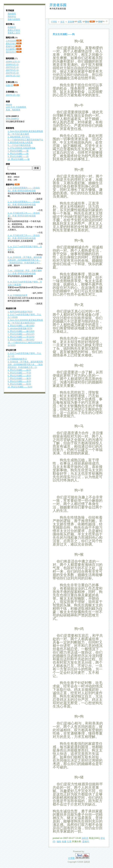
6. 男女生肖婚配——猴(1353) (21, 331)
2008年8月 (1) (12, 64)
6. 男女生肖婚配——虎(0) (19, 376)
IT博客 (54, 22)
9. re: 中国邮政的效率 (18, 295)
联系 (80, 22)
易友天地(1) (11, 43)
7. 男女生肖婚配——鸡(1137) (21, 334)
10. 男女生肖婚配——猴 (19, 159)
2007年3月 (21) (13, 76)
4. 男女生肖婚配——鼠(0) (19, 370)
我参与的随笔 (14, 19)
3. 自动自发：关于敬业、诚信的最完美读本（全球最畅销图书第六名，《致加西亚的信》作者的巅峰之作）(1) (25, 364)
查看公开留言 (14, 30)
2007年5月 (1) (12, 70)
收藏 (64, 842)
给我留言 (12, 27)
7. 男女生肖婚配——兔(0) (19, 378)
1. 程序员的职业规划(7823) (20, 312)
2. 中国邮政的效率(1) (17, 359)
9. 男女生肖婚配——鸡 (18, 156)
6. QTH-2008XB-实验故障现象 (22, 148)
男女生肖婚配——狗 (64, 34)
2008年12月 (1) (13, 62)
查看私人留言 (14, 33)
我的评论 (12, 16)
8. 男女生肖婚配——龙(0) (19, 381)
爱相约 (86, 842)
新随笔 (71, 22)
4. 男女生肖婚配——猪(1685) (21, 326)
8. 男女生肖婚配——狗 (18, 154)
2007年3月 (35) (13, 95)
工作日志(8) (11, 41)
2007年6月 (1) (12, 67)
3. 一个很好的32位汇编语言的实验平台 (25, 140)
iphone (9, 104)
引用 (69, 842)
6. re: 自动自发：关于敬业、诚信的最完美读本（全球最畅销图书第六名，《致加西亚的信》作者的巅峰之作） (25, 260)
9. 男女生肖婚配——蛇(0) (19, 384)
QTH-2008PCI (12, 119)
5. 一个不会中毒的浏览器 (19, 145)
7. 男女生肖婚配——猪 (18, 151)
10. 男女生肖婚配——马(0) (20, 387)
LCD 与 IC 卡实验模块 (16, 107)
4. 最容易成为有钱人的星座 (20, 142)
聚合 (87, 22)
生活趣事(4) (11, 49)
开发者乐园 (58, 5)
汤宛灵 (85, 838)
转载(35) (10, 85)
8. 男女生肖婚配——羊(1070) (21, 337)
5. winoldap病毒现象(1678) (20, 328)
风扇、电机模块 (13, 110)
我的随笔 (12, 14)
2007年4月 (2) (12, 73)
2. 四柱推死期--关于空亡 (19, 137)
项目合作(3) (11, 52)
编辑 (59, 842)
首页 (62, 22)
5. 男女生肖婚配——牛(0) (19, 373)
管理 (100, 22)
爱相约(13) (11, 46)
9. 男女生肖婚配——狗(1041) (21, 340)
